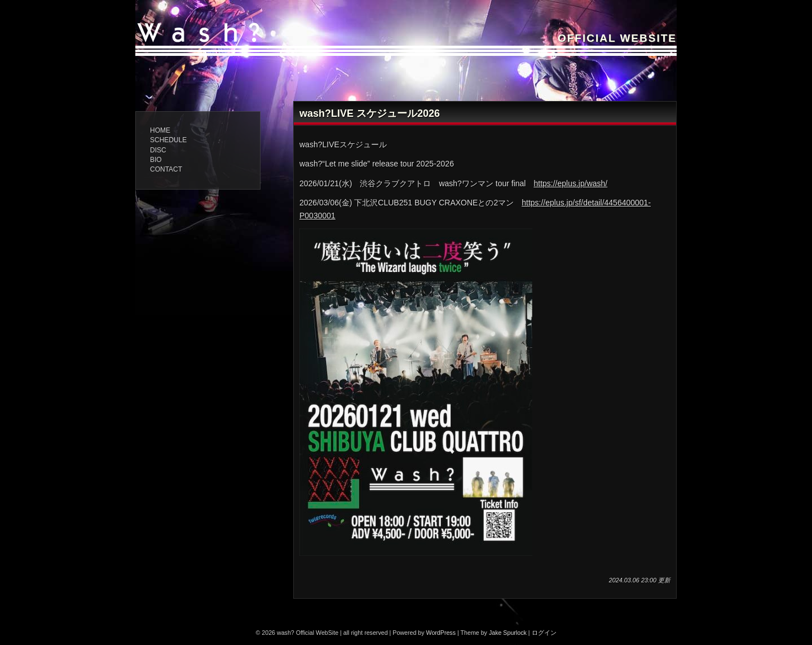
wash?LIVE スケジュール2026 (370, 113)
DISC (158, 150)
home (160, 130)
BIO (156, 160)
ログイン (544, 633)
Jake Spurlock (508, 633)
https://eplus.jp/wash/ (570, 183)
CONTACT (166, 169)
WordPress (441, 633)
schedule (168, 140)
